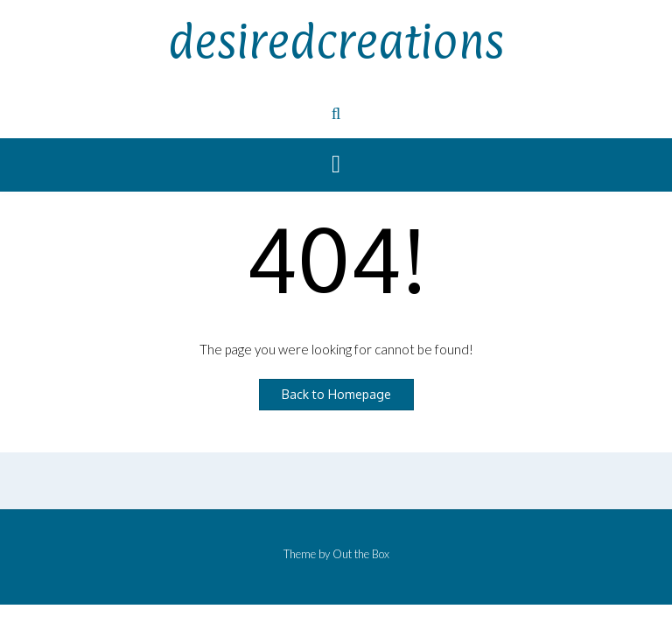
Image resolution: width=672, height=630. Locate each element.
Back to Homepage (336, 394)
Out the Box (361, 554)
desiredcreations (336, 41)
